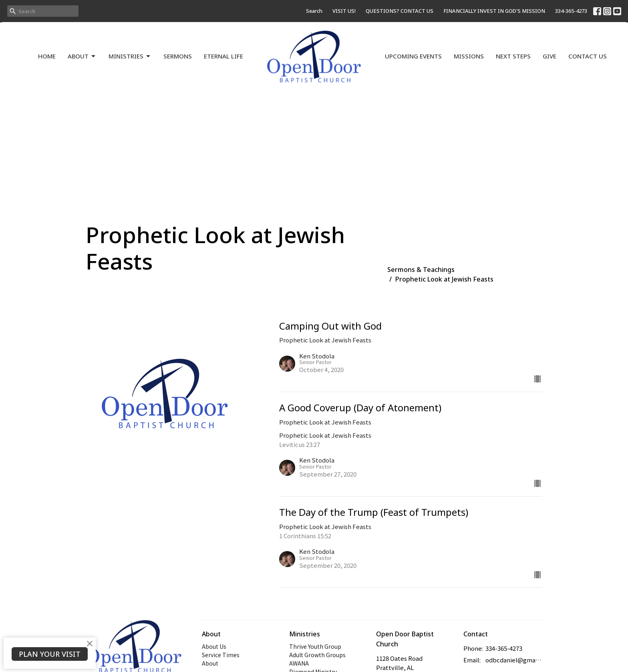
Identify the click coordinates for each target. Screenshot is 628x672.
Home (47, 56)
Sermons (178, 56)
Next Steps (513, 56)
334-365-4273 (571, 11)
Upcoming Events (413, 56)
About (82, 56)
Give (549, 56)
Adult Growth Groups (317, 655)
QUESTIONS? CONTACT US (400, 11)
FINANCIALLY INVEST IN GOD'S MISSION (494, 11)
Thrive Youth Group (315, 646)
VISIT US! (344, 11)
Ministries (130, 56)
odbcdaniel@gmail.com (514, 660)
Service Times (221, 655)
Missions (469, 56)
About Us (214, 646)
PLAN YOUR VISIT (50, 654)
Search (314, 11)
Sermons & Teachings (421, 270)
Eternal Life (223, 56)
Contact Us (588, 56)
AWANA (299, 663)
